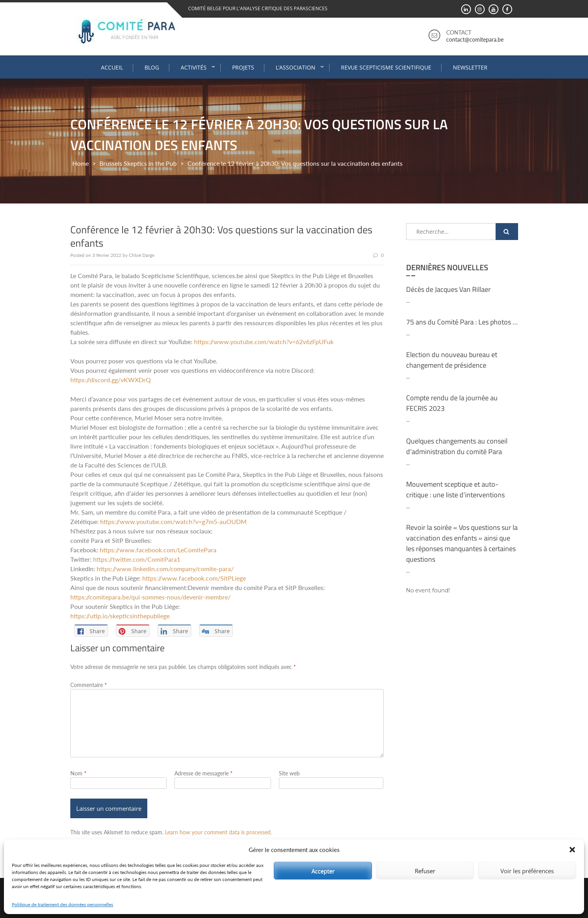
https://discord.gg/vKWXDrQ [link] (111, 380)
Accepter (323, 871)
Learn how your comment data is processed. (218, 832)
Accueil (112, 67)
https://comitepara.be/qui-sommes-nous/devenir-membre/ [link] (150, 597)
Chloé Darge (142, 255)
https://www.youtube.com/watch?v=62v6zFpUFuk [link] (264, 342)
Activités (194, 67)
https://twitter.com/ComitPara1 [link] (137, 559)
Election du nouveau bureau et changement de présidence (452, 360)
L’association (296, 67)
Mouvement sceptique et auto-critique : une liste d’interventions (455, 489)
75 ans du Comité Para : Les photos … (462, 322)
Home (81, 163)
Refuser (425, 871)
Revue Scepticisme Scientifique (386, 67)
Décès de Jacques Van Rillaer (448, 289)
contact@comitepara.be (475, 39)
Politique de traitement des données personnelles (62, 904)
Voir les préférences (527, 871)
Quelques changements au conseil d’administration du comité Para (457, 446)
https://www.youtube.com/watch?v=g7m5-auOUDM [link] (173, 521)
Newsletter (470, 67)
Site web (289, 773)
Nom (78, 773)
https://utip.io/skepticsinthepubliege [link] (120, 616)
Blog (152, 67)
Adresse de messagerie (203, 773)
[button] (572, 850)
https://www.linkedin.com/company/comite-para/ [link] (165, 569)
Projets (243, 67)
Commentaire (89, 685)
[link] (158, 550)
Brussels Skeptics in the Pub (138, 163)
